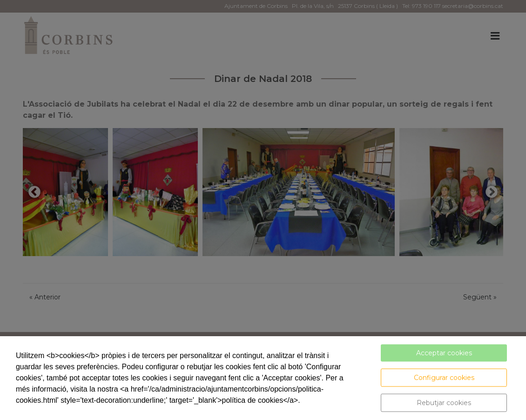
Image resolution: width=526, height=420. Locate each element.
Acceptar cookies (444, 353)
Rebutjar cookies (444, 403)
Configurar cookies (444, 378)
